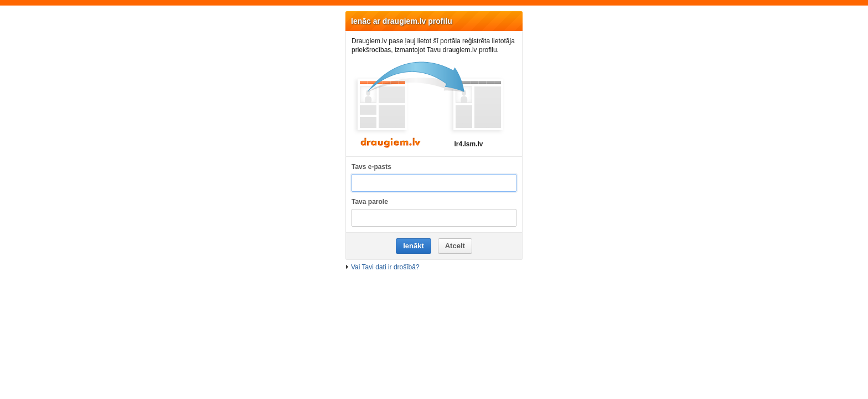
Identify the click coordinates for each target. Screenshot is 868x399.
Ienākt (414, 246)
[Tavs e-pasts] (434, 183)
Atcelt (455, 246)
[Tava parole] (434, 218)
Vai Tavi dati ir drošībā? (385, 267)
